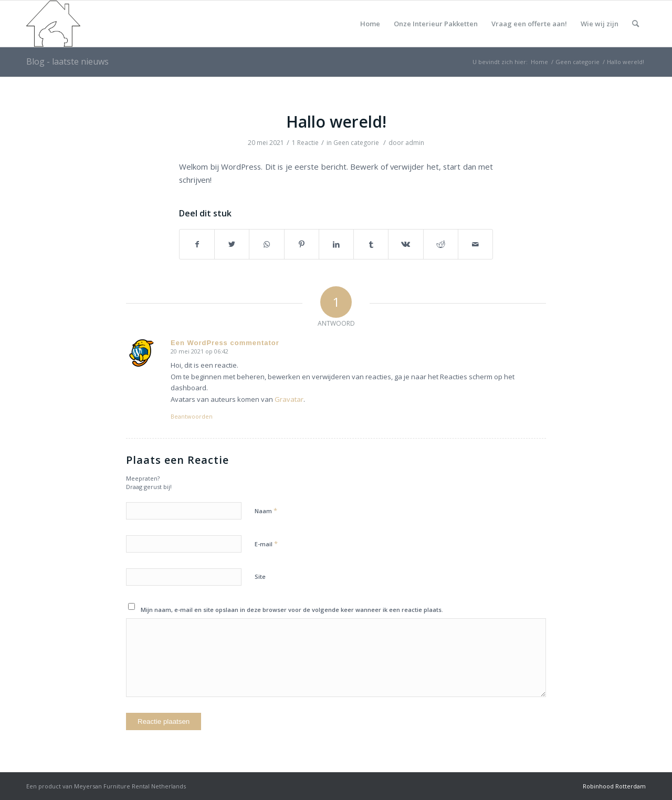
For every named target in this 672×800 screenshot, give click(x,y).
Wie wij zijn (600, 24)
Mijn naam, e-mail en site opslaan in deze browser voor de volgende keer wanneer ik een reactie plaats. (292, 610)
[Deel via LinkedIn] (336, 244)
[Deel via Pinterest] (302, 244)
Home (370, 24)
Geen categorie (356, 143)
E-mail (266, 544)
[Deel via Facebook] (197, 244)
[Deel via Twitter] (232, 244)
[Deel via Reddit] (441, 244)
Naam (266, 511)
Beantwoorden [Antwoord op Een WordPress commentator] (192, 416)
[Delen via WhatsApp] (266, 244)
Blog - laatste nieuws (67, 61)
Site (260, 576)
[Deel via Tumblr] (371, 244)
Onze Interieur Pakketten (436, 24)
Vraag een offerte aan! (529, 24)
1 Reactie (305, 143)
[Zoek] (636, 24)
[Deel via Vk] (406, 244)
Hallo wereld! (336, 122)
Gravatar (289, 399)
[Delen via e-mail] (475, 244)
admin (415, 143)
